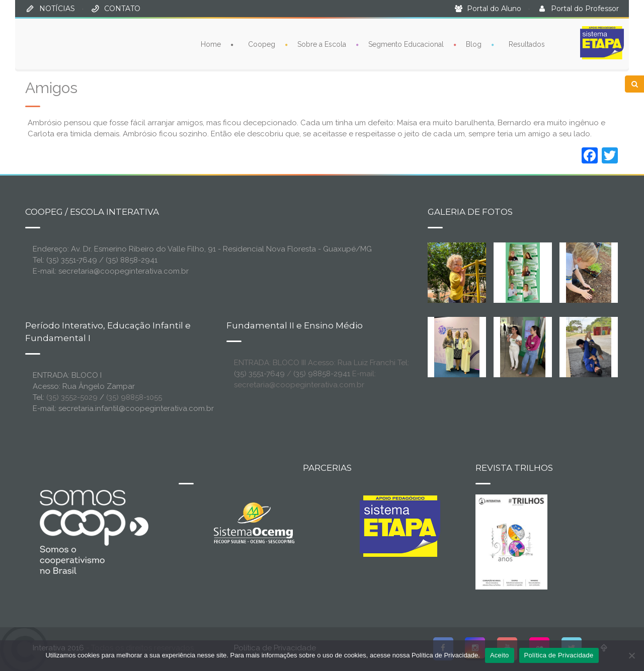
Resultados (527, 44)
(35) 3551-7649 (259, 374)
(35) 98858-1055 (134, 397)
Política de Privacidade (559, 655)
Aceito (500, 655)
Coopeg (262, 44)
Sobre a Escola (322, 44)
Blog (474, 44)
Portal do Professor (585, 9)
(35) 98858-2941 (322, 374)
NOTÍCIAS (57, 9)
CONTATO (122, 9)
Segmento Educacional (406, 44)
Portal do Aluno (494, 9)
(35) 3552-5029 (72, 397)
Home (211, 44)
